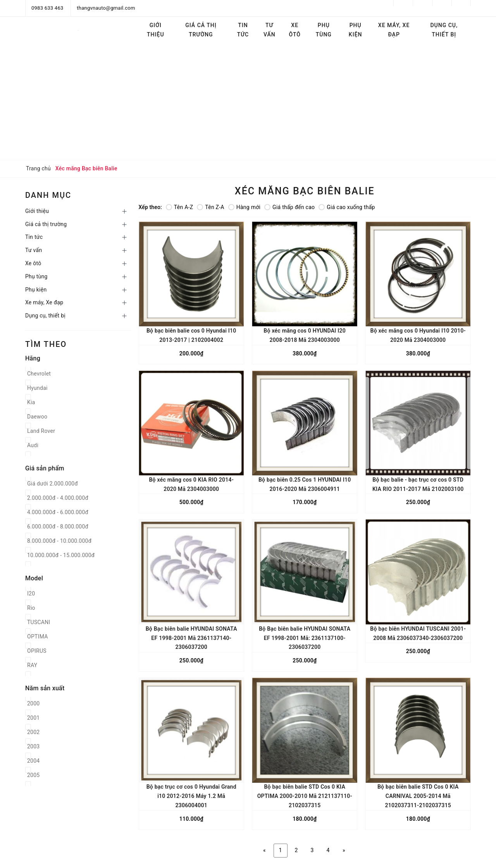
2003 (33, 746)
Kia (31, 402)
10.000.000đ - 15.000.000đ (61, 555)
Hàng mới (244, 207)
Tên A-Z (179, 207)
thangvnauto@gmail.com (106, 8)
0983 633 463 (47, 8)
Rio (31, 608)
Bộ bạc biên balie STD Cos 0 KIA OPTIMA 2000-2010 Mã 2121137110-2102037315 (305, 796)
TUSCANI (39, 622)
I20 (31, 594)
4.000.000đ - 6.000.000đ (58, 512)
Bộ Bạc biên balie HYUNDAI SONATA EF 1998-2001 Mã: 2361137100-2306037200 (305, 638)
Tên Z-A (210, 207)
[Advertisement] (248, 102)
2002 (33, 732)
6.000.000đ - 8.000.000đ (58, 527)
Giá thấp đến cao (289, 207)
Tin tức (243, 30)
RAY (32, 665)
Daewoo (37, 417)
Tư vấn (270, 30)
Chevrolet (39, 374)
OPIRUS (37, 651)
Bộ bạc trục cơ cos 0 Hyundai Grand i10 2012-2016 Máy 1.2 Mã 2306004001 (191, 796)
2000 (33, 703)
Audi (33, 445)
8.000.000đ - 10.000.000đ (59, 541)
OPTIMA (38, 636)
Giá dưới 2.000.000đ (53, 484)
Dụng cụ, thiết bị (444, 30)
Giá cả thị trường (201, 30)
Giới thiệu (156, 30)
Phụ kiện (356, 30)
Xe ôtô (295, 30)
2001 (33, 718)
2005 (33, 775)
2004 (33, 761)
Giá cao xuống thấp (347, 207)
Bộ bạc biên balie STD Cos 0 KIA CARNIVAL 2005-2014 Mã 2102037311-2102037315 (418, 796)
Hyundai (37, 388)
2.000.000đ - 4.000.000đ (58, 498)
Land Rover (41, 431)
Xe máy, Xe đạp (394, 30)
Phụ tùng (324, 30)
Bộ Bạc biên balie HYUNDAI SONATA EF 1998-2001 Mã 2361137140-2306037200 (191, 638)
